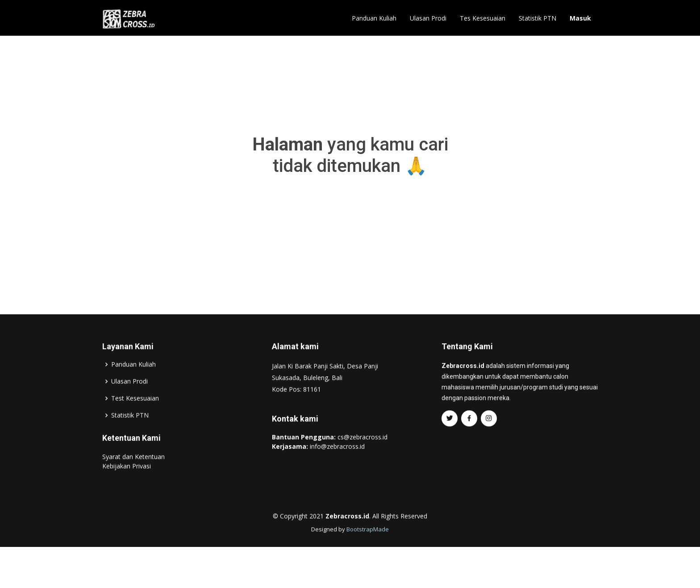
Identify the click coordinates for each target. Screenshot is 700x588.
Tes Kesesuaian (483, 18)
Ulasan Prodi (428, 18)
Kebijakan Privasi (127, 485)
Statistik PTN (537, 18)
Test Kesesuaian (135, 417)
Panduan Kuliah (374, 18)
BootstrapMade (368, 548)
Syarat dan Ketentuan (133, 475)
